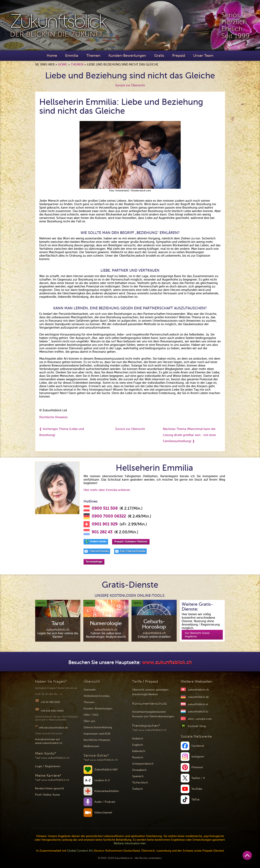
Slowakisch (139, 770)
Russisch (138, 757)
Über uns (89, 721)
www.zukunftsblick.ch (167, 663)
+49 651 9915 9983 (52, 711)
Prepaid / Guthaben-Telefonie (131, 542)
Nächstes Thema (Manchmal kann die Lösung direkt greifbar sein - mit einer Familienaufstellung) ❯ (189, 435)
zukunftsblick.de (198, 697)
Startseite (90, 690)
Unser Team (203, 56)
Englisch (137, 745)
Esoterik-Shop (197, 726)
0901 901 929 (105, 524)
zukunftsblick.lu (198, 712)
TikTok (195, 800)
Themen (93, 56)
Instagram (198, 757)
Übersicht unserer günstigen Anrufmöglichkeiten (150, 692)
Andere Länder (98, 541)
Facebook (198, 746)
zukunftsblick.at (198, 704)
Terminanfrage (94, 562)
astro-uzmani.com (200, 719)
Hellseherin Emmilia (97, 696)
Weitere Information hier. (130, 843)
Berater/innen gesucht (49, 788)
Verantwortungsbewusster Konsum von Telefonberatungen (153, 714)
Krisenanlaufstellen (107, 791)
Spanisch (138, 776)
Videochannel (103, 813)
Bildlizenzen (91, 746)
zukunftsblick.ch (198, 690)
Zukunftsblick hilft (106, 770)
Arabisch (138, 739)
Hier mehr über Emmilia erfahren (107, 490)
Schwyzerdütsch (143, 764)
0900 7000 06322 (109, 516)
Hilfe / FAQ (91, 715)
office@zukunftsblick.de (53, 728)
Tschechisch (140, 783)
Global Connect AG (80, 851)
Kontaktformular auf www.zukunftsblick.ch (49, 741)
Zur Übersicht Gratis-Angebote (198, 635)
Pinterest (197, 767)
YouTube (197, 789)
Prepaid (179, 56)
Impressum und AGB (97, 734)
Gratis (159, 56)
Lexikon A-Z (102, 780)
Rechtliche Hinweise (53, 417)
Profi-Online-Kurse (47, 795)
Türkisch (137, 789)
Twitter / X (198, 778)
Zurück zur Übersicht (130, 85)
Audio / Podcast (105, 802)
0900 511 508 (105, 508)
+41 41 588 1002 (50, 702)
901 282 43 (102, 532)
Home (52, 56)
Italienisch (139, 751)
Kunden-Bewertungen (127, 56)
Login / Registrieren (48, 766)
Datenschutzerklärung (98, 727)
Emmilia (72, 56)
